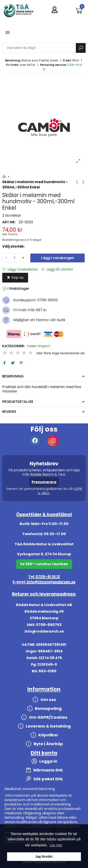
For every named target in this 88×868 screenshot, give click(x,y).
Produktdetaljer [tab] (18, 402)
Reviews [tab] (9, 412)
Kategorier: (13, 346)
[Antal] (15, 258)
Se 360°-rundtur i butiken (44, 564)
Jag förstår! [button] (44, 857)
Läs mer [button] (56, 845)
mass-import (39, 346)
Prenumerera (44, 482)
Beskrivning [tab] (13, 376)
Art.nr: (9, 222)
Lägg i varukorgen (58, 258)
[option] (44, 128)
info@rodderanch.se (44, 631)
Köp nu (15, 278)
